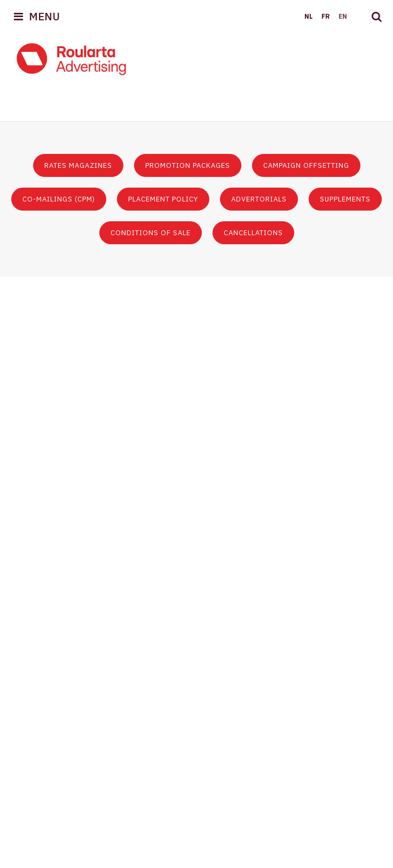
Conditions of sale (151, 233)
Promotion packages (188, 165)
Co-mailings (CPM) (59, 199)
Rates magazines (78, 165)
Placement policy (163, 199)
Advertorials (259, 199)
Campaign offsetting (306, 165)
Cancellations (253, 233)
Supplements (345, 199)
